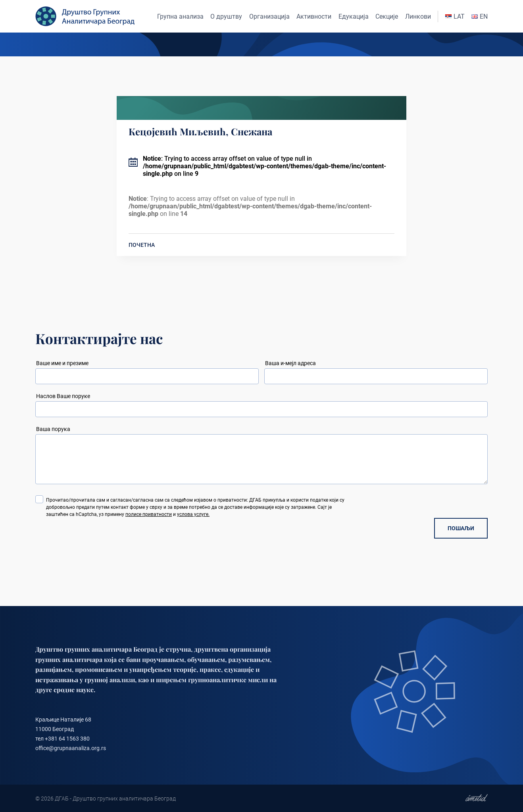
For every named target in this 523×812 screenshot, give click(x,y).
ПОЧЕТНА (142, 245)
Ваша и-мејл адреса (290, 363)
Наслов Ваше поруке (63, 396)
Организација (269, 16)
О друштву (226, 16)
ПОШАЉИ (461, 528)
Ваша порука (53, 429)
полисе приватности (149, 514)
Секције (387, 16)
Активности (314, 16)
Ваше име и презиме (62, 363)
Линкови (418, 16)
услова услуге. (193, 514)
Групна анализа (180, 16)
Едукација (354, 16)
